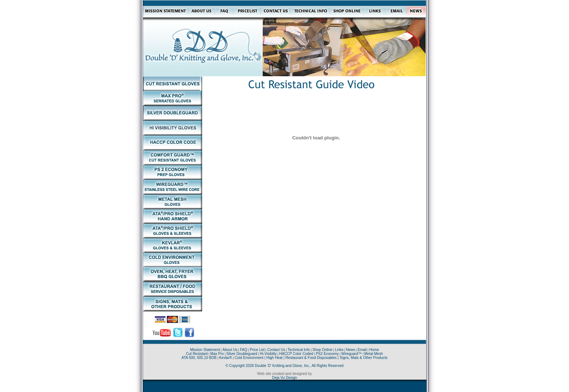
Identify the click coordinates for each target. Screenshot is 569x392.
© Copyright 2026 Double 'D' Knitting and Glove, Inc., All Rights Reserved (284, 366)
